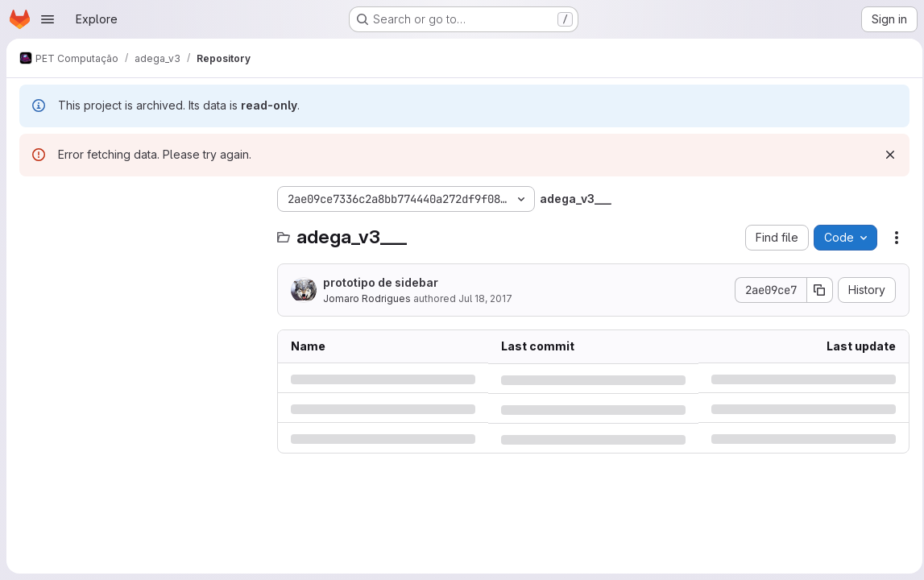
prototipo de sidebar (381, 282)
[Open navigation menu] (48, 19)
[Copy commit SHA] (815, 290)
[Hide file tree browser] (32, 199)
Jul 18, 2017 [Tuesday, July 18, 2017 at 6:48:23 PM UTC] (485, 298)
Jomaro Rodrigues (367, 298)
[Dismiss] (885, 155)
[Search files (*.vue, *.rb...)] (140, 231)
